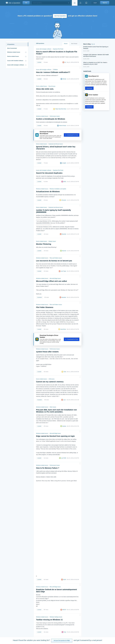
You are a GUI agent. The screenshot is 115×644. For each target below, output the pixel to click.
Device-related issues (13, 56)
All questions (11, 44)
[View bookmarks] (86, 3)
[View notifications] (80, 3)
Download (89, 88)
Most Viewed (74, 44)
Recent (66, 44)
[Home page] (75, 3)
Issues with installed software (15, 61)
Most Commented (12, 48)
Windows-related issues (14, 52)
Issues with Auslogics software (16, 65)
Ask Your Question (60, 16)
